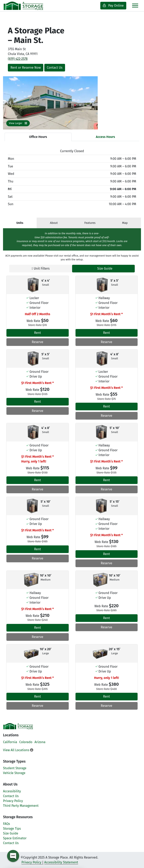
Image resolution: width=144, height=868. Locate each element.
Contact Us (55, 68)
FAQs (7, 824)
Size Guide (103, 268)
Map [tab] (125, 223)
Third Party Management (21, 806)
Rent (38, 333)
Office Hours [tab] (38, 137)
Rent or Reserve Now (26, 68)
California (10, 742)
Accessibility (12, 791)
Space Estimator (15, 838)
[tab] (20, 223)
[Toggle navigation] (135, 6)
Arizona (40, 742)
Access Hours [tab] (105, 137)
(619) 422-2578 (18, 59)
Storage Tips (12, 829)
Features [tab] (90, 223)
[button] (10, 103)
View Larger (18, 123)
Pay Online (113, 6)
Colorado (26, 742)
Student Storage (15, 768)
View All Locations (18, 750)
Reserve (38, 342)
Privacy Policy (13, 801)
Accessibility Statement (61, 862)
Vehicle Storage (14, 773)
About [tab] (54, 223)
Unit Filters (41, 268)
